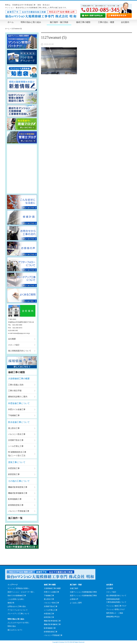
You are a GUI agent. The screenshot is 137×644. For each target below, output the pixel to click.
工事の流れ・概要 (106, 22)
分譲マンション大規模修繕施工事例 (83, 592)
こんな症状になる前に (16, 599)
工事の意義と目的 (16, 385)
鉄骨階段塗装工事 (16, 505)
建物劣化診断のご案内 (18, 397)
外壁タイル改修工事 (17, 409)
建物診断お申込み (113, 617)
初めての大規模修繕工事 (17, 596)
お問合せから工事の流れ (17, 606)
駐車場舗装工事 (15, 499)
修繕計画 (11, 603)
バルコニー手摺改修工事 (19, 511)
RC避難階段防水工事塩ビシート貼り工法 (17, 454)
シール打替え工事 (16, 446)
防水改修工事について (19, 422)
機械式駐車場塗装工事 (18, 487)
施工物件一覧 (15, 518)
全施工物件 (74, 588)
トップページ (13, 585)
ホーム (11, 22)
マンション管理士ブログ (115, 609)
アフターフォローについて (18, 610)
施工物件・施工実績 (59, 22)
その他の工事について (19, 481)
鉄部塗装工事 (14, 474)
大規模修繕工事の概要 (19, 379)
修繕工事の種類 (83, 22)
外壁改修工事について (19, 403)
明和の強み (12, 626)
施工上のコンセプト (15, 630)
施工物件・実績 (76, 585)
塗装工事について (17, 462)
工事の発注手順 (15, 391)
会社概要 (12, 339)
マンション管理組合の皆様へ (18, 588)
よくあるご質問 (76, 603)
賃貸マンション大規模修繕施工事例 (83, 596)
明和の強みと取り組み (31, 22)
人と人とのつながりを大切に (18, 623)
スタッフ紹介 (14, 345)
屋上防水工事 (14, 428)
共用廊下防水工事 (16, 440)
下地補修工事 (14, 415)
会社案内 (125, 22)
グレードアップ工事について (18, 614)
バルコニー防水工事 (17, 434)
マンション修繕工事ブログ (116, 606)
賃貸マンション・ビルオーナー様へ (21, 592)
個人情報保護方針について (20, 351)
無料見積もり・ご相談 (115, 613)
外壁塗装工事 (14, 468)
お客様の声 (74, 599)
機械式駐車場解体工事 (18, 493)
